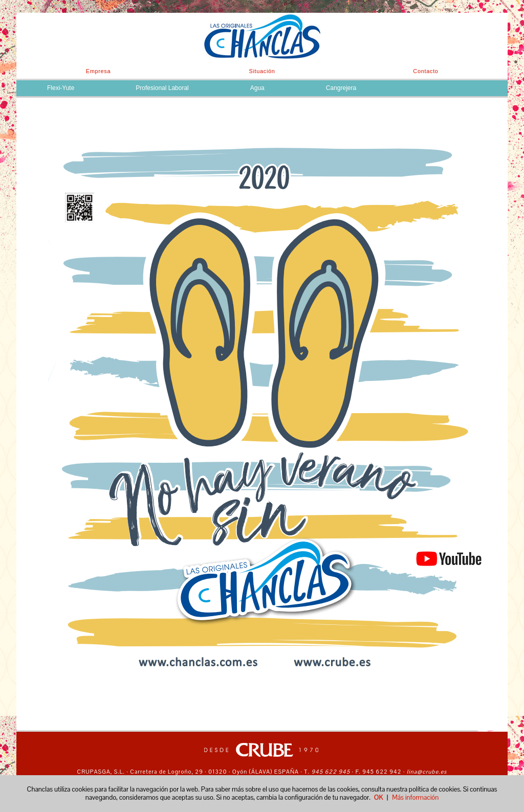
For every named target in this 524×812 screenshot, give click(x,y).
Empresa (99, 71)
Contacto (425, 71)
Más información (415, 797)
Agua (257, 88)
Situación (262, 71)
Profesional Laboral (162, 88)
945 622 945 (330, 772)
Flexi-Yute (61, 88)
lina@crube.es (427, 772)
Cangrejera (341, 88)
